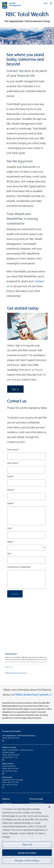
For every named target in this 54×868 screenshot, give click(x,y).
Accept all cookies (27, 853)
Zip (10, 554)
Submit (15, 594)
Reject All (27, 845)
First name (13, 450)
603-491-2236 (12, 785)
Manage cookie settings (27, 860)
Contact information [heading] (12, 731)
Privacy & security (36, 803)
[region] (27, 836)
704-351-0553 (12, 771)
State (11, 542)
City (10, 529)
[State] (26, 548)
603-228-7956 (13, 755)
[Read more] (9, 667)
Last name (13, 463)
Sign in (15, 389)
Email (11, 477)
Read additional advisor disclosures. (16, 673)
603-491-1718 (12, 757)
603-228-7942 (13, 782)
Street (11, 504)
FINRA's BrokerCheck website (32, 695)
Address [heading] (6, 799)
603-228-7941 (13, 768)
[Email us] (3, 741)
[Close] (49, 807)
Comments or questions (19, 567)
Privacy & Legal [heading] (36, 799)
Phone (11, 490)
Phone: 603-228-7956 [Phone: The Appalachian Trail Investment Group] (11, 738)
